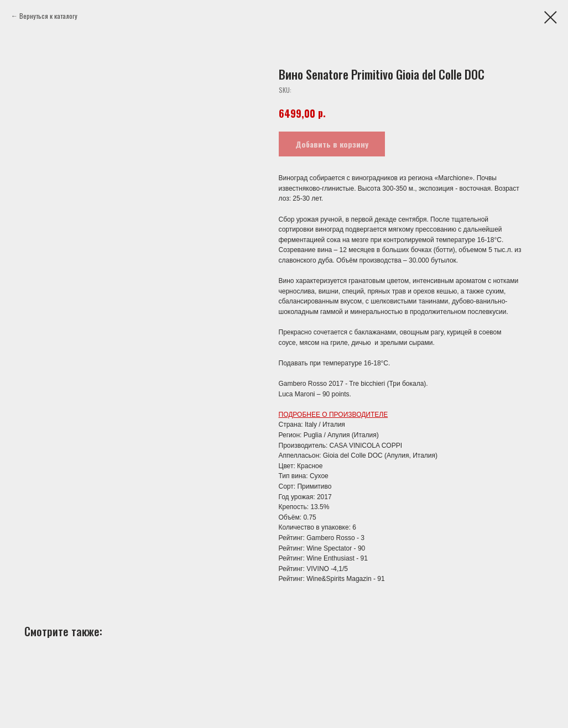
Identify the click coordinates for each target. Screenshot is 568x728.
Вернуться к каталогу (48, 16)
